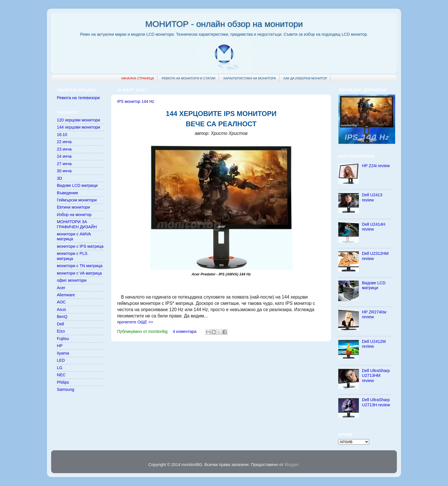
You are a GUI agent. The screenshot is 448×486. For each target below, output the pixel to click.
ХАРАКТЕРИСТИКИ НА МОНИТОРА (250, 78)
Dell (60, 324)
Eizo (61, 331)
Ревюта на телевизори (78, 98)
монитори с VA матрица (79, 273)
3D (59, 178)
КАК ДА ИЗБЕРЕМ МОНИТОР (306, 78)
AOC (61, 302)
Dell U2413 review (372, 197)
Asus (61, 309)
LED (61, 360)
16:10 (62, 135)
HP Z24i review (376, 166)
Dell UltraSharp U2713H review (376, 402)
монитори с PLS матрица (72, 256)
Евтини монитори (73, 207)
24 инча (64, 156)
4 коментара (185, 331)
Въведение (67, 193)
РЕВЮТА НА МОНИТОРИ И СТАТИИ (189, 78)
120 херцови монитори (78, 120)
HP (60, 346)
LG (60, 368)
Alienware (66, 295)
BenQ (62, 317)
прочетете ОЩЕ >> (135, 322)
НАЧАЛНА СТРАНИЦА (137, 78)
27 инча (64, 164)
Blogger (292, 465)
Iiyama (63, 353)
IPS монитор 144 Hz (136, 101)
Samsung (66, 389)
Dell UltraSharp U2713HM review (376, 376)
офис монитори (72, 280)
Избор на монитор (74, 215)
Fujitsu (63, 339)
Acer (61, 288)
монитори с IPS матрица (80, 246)
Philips (63, 382)
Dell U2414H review (374, 227)
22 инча (64, 142)
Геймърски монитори (77, 200)
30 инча (64, 171)
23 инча (64, 149)
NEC (61, 375)
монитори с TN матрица (80, 266)
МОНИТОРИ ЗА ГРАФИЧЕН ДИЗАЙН (77, 224)
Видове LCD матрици (77, 185)
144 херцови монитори (78, 127)
